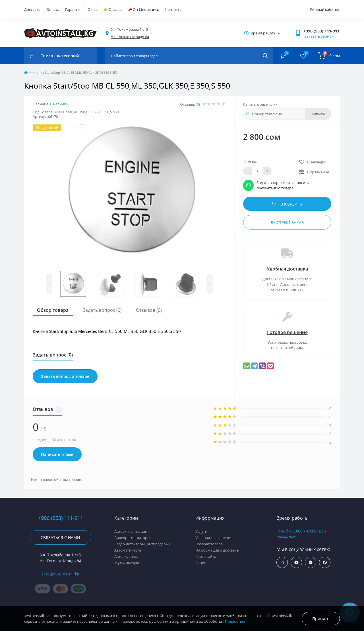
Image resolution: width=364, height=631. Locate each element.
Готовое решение (287, 332)
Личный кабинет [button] (325, 9)
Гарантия (73, 9)
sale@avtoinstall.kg (61, 574)
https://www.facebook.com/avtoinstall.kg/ (325, 563)
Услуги (201, 531)
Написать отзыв (57, 454)
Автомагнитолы (128, 550)
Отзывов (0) (149, 310)
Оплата (53, 9)
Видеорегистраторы (132, 538)
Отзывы (113, 9)
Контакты (174, 9)
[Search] (265, 56)
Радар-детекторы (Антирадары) (142, 544)
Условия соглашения (214, 538)
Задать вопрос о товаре (65, 376)
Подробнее (235, 621)
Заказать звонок (319, 36)
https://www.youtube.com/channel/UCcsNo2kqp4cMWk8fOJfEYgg (296, 563)
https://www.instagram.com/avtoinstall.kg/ (282, 563)
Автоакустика (126, 556)
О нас (92, 9)
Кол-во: (251, 161)
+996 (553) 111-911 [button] (321, 31)
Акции (201, 563)
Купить (318, 114)
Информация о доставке (217, 550)
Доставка (32, 9)
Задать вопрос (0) (102, 310)
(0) (198, 104)
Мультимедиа (127, 563)
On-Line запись (144, 9)
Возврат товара (209, 544)
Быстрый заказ (287, 223)
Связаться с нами (60, 537)
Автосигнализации (131, 531)
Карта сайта (206, 556)
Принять (321, 619)
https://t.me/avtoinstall (311, 563)
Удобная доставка (287, 269)
